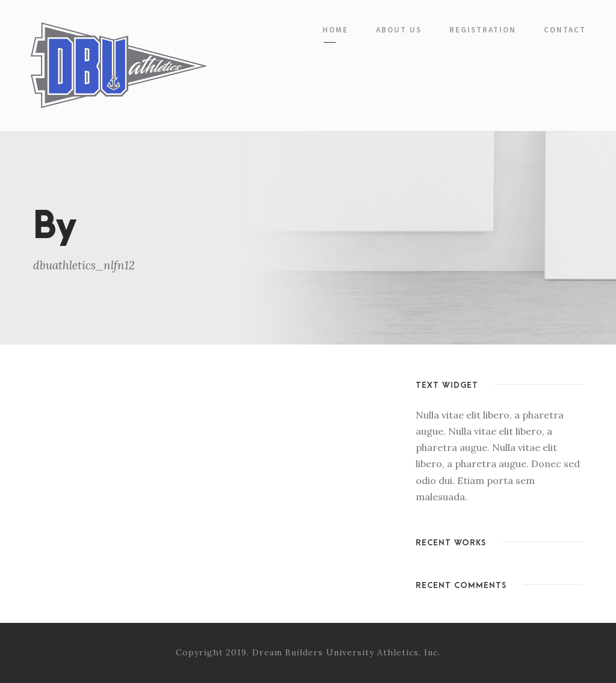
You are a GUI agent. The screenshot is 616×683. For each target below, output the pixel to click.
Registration (483, 30)
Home (335, 30)
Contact (565, 30)
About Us (399, 30)
